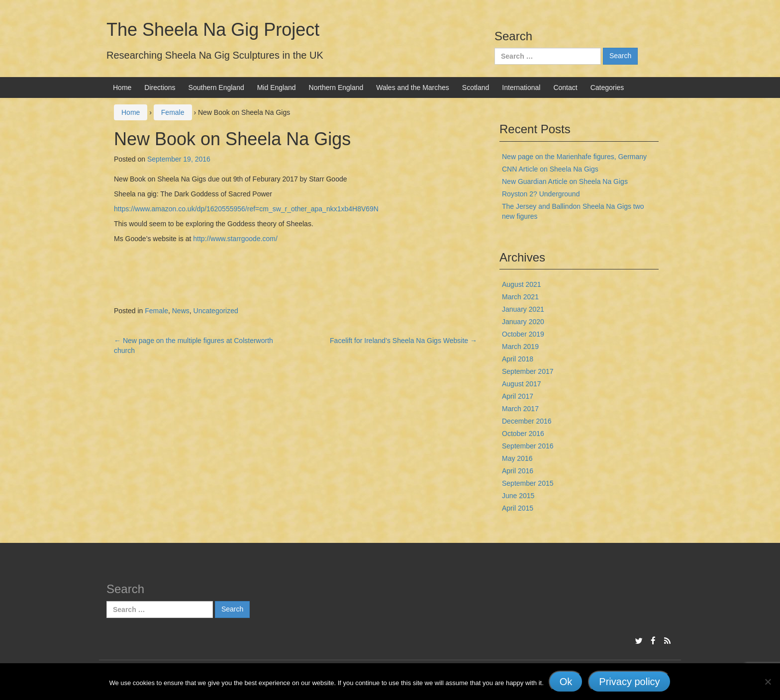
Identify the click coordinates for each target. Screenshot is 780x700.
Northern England (336, 87)
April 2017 (518, 396)
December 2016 (527, 421)
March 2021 (520, 297)
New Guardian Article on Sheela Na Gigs (565, 181)
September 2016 (528, 446)
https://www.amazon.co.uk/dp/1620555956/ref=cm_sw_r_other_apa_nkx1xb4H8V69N (246, 209)
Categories (607, 87)
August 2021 (522, 284)
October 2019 (523, 334)
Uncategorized (216, 311)
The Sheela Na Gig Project (213, 30)
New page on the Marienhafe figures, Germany (574, 157)
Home (122, 87)
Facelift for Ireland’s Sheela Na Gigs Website (403, 341)
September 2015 (528, 483)
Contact (565, 87)
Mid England (277, 87)
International (521, 87)
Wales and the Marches (413, 87)
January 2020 (523, 322)
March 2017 (520, 409)
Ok (566, 682)
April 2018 (518, 359)
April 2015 (518, 508)
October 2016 (523, 434)
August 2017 (522, 384)
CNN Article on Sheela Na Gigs (550, 169)
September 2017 (528, 371)
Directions (160, 87)
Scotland (476, 87)
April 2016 (518, 471)
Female (173, 112)
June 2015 (518, 496)
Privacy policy (629, 682)
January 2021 (523, 309)
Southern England (216, 87)
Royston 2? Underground (541, 194)
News (181, 311)
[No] (768, 682)
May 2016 (517, 458)
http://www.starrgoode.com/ (235, 239)
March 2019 (520, 347)
